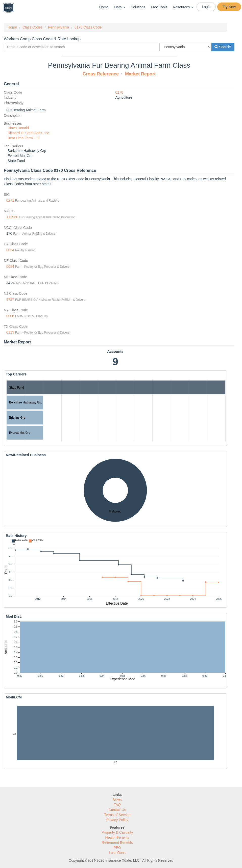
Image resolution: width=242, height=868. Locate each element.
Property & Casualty (117, 832)
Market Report (140, 74)
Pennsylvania (58, 27)
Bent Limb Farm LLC (24, 138)
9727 (10, 300)
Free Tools (159, 7)
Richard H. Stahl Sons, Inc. (29, 133)
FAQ (117, 805)
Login (206, 7)
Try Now (229, 7)
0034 (10, 250)
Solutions (138, 7)
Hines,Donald (18, 128)
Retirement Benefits (117, 843)
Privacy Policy (117, 820)
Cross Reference (101, 74)
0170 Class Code (88, 27)
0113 (10, 332)
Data (120, 7)
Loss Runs (117, 853)
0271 (10, 200)
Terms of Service (117, 815)
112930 (12, 217)
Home (104, 7)
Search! (223, 47)
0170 (119, 92)
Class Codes (32, 27)
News (117, 800)
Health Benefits (117, 837)
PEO (117, 848)
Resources (183, 7)
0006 (10, 316)
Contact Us (117, 810)
